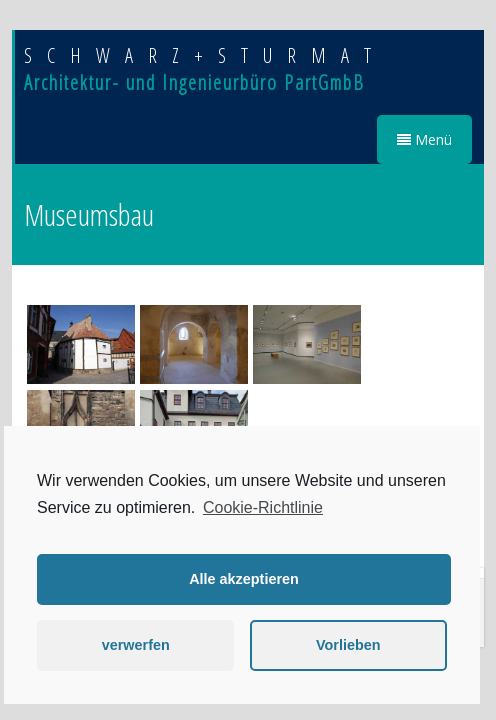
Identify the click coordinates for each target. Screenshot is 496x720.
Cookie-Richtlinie (263, 507)
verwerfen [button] (136, 645)
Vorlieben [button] (348, 645)
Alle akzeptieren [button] (244, 579)
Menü (424, 139)
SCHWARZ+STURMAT (205, 55)
